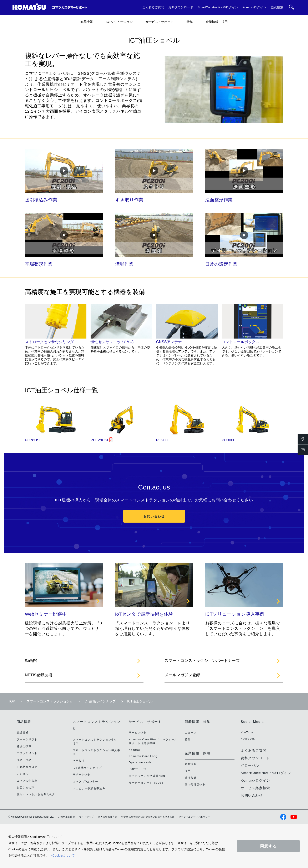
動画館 (31, 661)
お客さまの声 (26, 788)
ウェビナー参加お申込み (89, 788)
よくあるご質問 (153, 7)
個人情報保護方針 (108, 817)
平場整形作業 (39, 264)
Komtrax (135, 750)
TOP (12, 701)
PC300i (228, 440)
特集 (190, 22)
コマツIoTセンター (85, 781)
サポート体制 (82, 775)
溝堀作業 (124, 264)
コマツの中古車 (27, 781)
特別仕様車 (24, 746)
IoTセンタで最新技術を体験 (144, 614)
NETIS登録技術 (39, 675)
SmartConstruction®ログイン (218, 7)
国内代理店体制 (195, 785)
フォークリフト (27, 739)
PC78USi (33, 440)
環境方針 (191, 778)
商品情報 (87, 22)
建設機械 (23, 733)
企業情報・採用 (217, 22)
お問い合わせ (154, 516)
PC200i (162, 440)
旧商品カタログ (27, 767)
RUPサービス (138, 769)
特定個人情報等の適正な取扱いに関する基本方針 (148, 817)
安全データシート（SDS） (147, 783)
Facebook (248, 739)
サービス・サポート (160, 22)
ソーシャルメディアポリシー (194, 817)
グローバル (250, 765)
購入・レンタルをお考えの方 (36, 794)
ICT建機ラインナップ (100, 701)
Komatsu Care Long (143, 756)
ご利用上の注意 (67, 817)
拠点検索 (277, 7)
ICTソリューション (119, 22)
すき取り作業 (129, 200)
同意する (268, 846)
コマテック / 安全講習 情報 (147, 776)
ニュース (191, 733)
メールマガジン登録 (182, 675)
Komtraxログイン (254, 7)
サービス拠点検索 (255, 788)
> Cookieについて (62, 855)
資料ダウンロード (181, 7)
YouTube (247, 732)
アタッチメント (27, 753)
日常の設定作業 (221, 264)
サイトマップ (86, 817)
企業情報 (191, 764)
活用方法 (79, 761)
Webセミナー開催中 (46, 614)
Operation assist (141, 762)
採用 (188, 771)
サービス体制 (138, 733)
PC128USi (99, 440)
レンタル (23, 774)
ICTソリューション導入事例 (235, 614)
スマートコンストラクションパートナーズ (202, 661)
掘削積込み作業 (41, 200)
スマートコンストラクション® (49, 701)
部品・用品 (24, 760)
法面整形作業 (219, 200)
